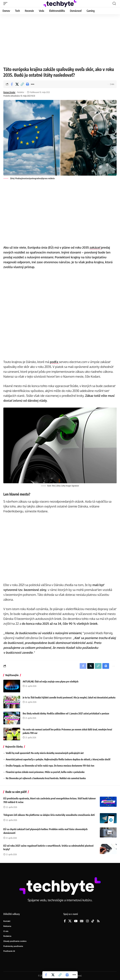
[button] (6, 4)
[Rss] (98, 921)
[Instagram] (87, 921)
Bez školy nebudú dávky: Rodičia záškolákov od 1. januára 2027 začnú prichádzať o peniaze (66, 713)
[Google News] (82, 921)
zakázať (95, 247)
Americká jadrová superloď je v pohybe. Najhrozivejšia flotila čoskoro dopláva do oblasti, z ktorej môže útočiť (58, 759)
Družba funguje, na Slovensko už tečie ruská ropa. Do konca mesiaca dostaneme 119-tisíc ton (50, 766)
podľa (54, 362)
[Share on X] (17, 84)
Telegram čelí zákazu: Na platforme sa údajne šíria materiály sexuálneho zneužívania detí (49, 815)
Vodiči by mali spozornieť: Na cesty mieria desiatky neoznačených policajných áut (45, 753)
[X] (70, 921)
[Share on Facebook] (12, 84)
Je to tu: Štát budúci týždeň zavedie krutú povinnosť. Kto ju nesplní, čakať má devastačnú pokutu (69, 697)
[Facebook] (65, 921)
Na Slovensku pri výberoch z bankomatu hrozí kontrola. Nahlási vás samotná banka (46, 778)
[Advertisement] (60, 40)
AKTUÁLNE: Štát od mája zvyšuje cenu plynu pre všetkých (51, 682)
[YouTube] (76, 921)
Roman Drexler (9, 92)
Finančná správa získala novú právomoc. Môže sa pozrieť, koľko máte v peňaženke (45, 772)
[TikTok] (93, 921)
